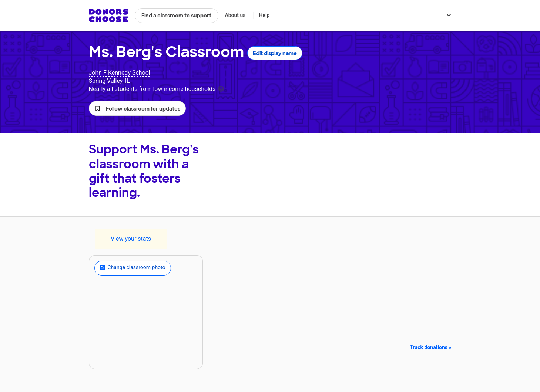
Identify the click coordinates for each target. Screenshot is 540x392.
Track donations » (431, 347)
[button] (137, 108)
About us (235, 15)
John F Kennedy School (120, 73)
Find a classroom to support (176, 16)
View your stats (131, 239)
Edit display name (275, 53)
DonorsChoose (109, 16)
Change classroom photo (133, 268)
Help (264, 15)
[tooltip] (221, 88)
